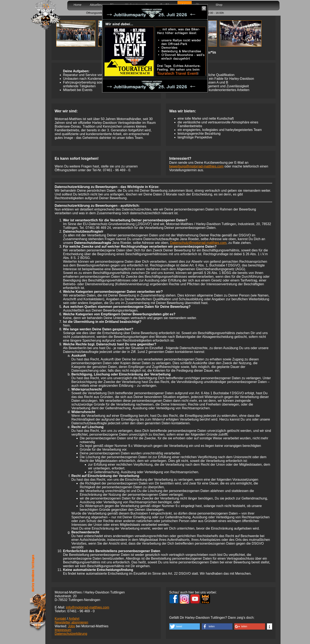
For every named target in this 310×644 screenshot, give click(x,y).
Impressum (63, 630)
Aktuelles (96, 5)
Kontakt (60, 619)
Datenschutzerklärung (71, 634)
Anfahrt (74, 619)
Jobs (71, 626)
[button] (185, 626)
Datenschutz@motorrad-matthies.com (198, 243)
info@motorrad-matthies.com (88, 607)
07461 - (117, 170)
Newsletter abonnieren (71, 622)
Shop (219, 5)
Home (78, 5)
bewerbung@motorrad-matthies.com (196, 166)
